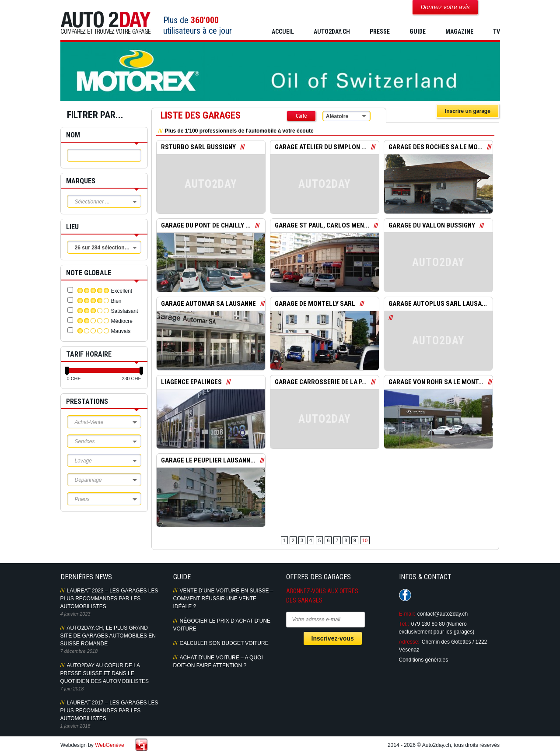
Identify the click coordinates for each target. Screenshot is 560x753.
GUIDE (418, 32)
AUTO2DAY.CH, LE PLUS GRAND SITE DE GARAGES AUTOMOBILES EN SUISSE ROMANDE (108, 636)
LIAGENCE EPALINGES (191, 382)
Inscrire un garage (468, 111)
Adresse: (409, 642)
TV (497, 32)
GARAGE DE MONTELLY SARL (315, 304)
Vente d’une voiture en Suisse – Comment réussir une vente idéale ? (223, 599)
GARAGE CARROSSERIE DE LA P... (321, 382)
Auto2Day (106, 23)
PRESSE (380, 32)
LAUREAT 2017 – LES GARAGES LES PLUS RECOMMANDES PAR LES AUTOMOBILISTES (109, 711)
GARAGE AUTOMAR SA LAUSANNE (208, 304)
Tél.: (404, 624)
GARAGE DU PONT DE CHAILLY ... (206, 226)
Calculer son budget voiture (224, 643)
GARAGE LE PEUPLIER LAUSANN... (208, 461)
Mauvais (121, 331)
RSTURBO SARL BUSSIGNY (198, 147)
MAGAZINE (459, 32)
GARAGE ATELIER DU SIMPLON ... (321, 147)
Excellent (122, 291)
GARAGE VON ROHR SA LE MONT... (436, 382)
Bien (116, 301)
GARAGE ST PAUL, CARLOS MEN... (322, 226)
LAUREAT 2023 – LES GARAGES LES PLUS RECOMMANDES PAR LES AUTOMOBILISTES (109, 599)
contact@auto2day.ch (443, 614)
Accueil (283, 32)
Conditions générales (424, 660)
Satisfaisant (125, 311)
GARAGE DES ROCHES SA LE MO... (436, 147)
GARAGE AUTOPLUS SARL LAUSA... (438, 304)
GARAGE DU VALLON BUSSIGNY (432, 226)
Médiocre (122, 321)
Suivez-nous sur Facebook (405, 595)
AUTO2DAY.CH (332, 32)
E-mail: (407, 614)
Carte (301, 116)
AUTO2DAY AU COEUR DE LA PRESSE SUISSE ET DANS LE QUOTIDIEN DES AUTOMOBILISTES (105, 673)
